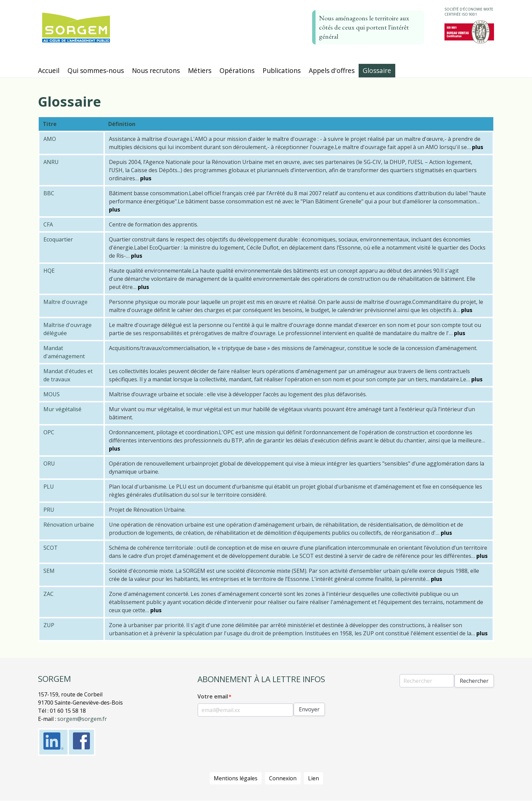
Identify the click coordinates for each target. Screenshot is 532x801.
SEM (49, 571)
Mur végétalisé (62, 409)
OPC (49, 432)
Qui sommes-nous (96, 70)
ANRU (51, 162)
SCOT (51, 548)
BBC (49, 193)
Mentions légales (236, 778)
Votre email (213, 696)
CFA (48, 224)
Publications (282, 70)
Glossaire (377, 70)
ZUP (49, 625)
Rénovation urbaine (69, 525)
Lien (313, 778)
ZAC (49, 594)
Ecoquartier (58, 239)
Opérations (237, 70)
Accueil (49, 70)
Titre (50, 124)
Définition (122, 124)
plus (478, 147)
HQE (49, 271)
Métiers (200, 70)
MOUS (52, 394)
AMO (50, 139)
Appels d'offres (332, 70)
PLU (49, 487)
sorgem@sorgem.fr (82, 719)
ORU (49, 463)
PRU (49, 510)
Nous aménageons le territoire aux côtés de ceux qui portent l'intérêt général (364, 27)
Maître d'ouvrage (65, 302)
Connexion (283, 778)
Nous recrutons (156, 70)
